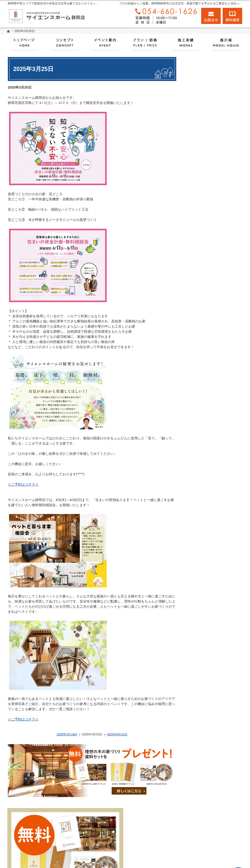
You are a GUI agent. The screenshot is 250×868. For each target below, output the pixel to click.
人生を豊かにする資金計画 (212, 295)
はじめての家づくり (207, 352)
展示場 (197, 211)
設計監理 (198, 429)
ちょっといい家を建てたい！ (214, 306)
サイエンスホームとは (208, 222)
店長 (195, 419)
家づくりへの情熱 (205, 397)
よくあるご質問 (203, 485)
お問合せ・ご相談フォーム (217, 835)
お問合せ (211, 16)
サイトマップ (202, 508)
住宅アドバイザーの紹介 (210, 409)
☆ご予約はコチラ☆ (23, 484)
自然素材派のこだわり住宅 (212, 340)
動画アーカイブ (203, 318)
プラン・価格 (202, 234)
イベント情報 (202, 245)
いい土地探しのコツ (207, 268)
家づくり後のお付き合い (210, 374)
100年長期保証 (203, 256)
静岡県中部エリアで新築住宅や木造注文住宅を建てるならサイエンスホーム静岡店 (162, 858)
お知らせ (198, 440)
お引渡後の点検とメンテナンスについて (215, 281)
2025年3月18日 (67, 734)
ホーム (197, 199)
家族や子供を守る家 (207, 363)
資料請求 (198, 463)
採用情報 (198, 451)
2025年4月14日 (117, 734)
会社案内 (198, 386)
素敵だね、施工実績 (207, 329)
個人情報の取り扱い (207, 497)
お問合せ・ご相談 (205, 474)
